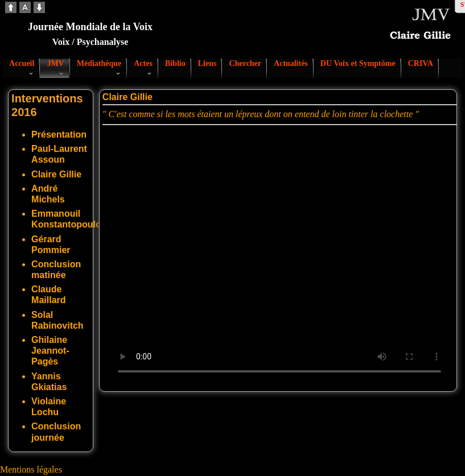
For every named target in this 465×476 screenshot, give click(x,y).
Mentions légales (31, 469)
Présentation (59, 134)
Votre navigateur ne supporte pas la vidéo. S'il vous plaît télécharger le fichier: (279, 256)
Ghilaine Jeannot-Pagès (50, 351)
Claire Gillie (56, 174)
